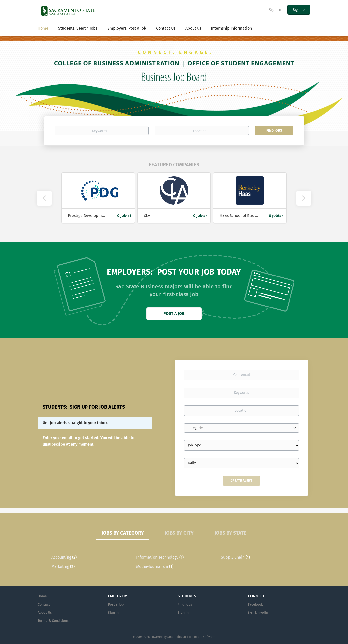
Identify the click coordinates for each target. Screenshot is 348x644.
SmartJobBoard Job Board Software (191, 637)
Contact (44, 604)
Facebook (255, 604)
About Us (45, 613)
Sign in (275, 10)
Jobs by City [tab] (179, 533)
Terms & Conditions (53, 621)
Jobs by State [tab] (231, 533)
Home (42, 596)
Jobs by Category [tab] (123, 533)
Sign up (299, 10)
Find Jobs (274, 131)
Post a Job (174, 314)
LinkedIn (261, 613)
